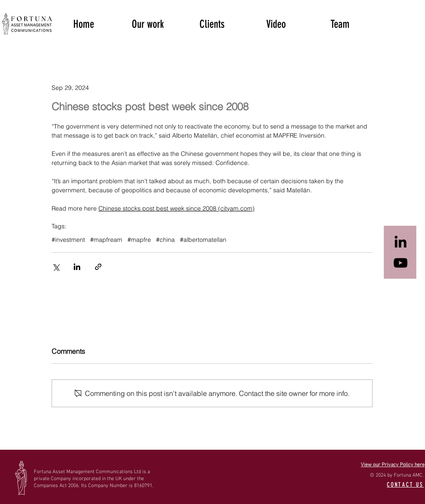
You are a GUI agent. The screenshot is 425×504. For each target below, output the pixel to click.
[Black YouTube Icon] (400, 263)
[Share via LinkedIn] (77, 267)
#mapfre (139, 240)
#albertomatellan (203, 240)
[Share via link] (98, 267)
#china (165, 240)
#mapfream (106, 240)
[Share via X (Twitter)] (56, 267)
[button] (148, 23)
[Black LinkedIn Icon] (400, 242)
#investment (68, 240)
